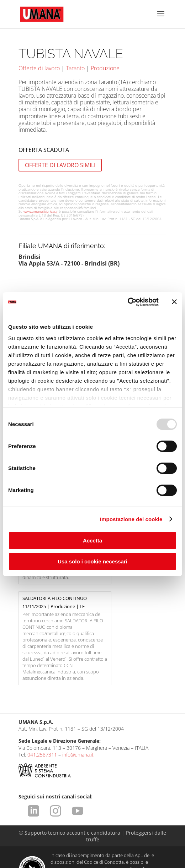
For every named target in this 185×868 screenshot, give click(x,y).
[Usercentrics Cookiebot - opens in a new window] (128, 302)
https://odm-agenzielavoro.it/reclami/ (117, 820)
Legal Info (47, 832)
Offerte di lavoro (39, 68)
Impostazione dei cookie (131, 519)
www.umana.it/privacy (41, 211)
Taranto (75, 68)
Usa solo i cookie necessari (92, 561)
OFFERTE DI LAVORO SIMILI (60, 165)
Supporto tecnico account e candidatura (70, 771)
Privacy (137, 832)
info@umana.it (78, 692)
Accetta (92, 541)
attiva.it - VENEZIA (151, 862)
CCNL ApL (102, 845)
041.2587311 (42, 692)
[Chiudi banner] (174, 302)
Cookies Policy (141, 839)
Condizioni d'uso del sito (94, 832)
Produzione (105, 68)
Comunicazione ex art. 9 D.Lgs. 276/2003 (71, 839)
